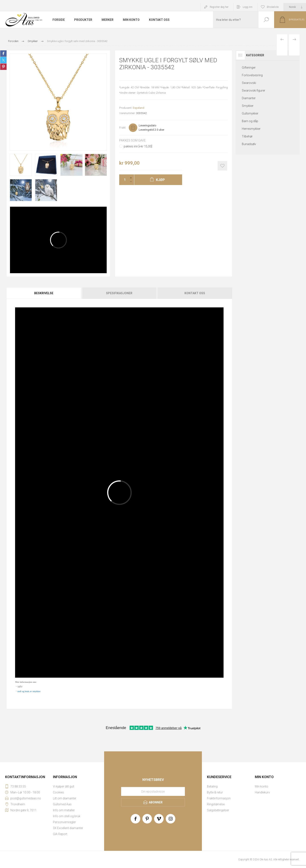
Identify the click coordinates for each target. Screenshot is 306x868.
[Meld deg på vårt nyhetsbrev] (153, 792)
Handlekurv (262, 792)
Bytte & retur (215, 792)
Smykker (248, 106)
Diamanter (249, 98)
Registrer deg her (219, 7)
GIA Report (60, 834)
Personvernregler (64, 822)
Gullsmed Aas (62, 804)
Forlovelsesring (252, 75)
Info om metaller (64, 810)
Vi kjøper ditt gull (64, 786)
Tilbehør (247, 136)
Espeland (139, 108)
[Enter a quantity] (123, 180)
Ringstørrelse (216, 804)
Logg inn (248, 7)
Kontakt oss (195, 293)
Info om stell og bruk (67, 816)
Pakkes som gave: (133, 140)
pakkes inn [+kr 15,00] (138, 146)
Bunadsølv (249, 144)
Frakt (122, 128)
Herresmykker (251, 129)
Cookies (58, 792)
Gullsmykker (250, 113)
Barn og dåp (250, 121)
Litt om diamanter (65, 798)
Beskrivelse (44, 293)
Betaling (212, 786)
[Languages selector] (295, 7)
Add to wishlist (222, 166)
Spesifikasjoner (119, 293)
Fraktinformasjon (219, 798)
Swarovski (249, 83)
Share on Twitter (3, 60)
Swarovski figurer (254, 90)
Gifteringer (249, 68)
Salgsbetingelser (218, 810)
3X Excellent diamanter (68, 828)
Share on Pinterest (3, 67)
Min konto (261, 786)
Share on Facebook (3, 54)
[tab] (44, 293)
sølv (20, 686)
